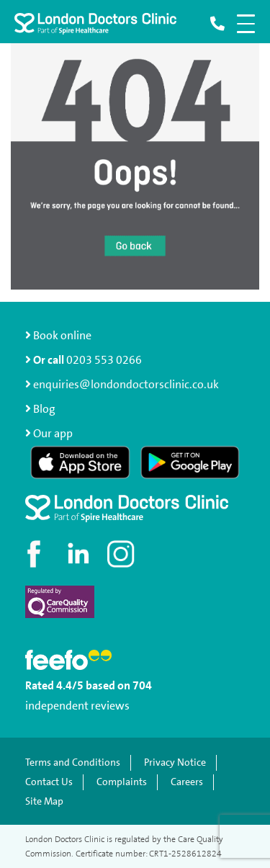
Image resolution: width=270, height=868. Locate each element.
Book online (58, 335)
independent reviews (77, 706)
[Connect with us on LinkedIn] (79, 554)
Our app (53, 433)
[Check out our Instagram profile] (122, 554)
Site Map (44, 801)
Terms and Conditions (73, 762)
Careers (187, 782)
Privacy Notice (175, 762)
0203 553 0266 (104, 360)
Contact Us (49, 782)
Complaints (122, 782)
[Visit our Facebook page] (36, 554)
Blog (44, 409)
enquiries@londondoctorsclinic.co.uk (122, 384)
